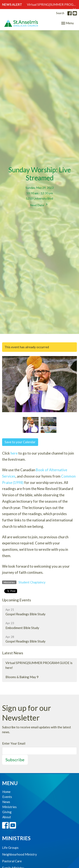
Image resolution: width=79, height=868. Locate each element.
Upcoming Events (17, 600)
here (14, 453)
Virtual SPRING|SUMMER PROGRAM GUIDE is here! (39, 665)
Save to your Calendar (20, 442)
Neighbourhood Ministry (19, 854)
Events (7, 797)
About (7, 817)
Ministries (9, 807)
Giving (7, 812)
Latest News (13, 653)
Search (60, 13)
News (6, 802)
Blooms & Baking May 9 (22, 677)
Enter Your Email (14, 743)
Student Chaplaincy (32, 582)
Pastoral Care (12, 861)
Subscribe (15, 760)
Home (6, 792)
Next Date (39, 205)
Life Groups (10, 848)
